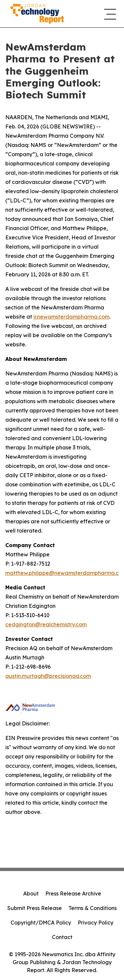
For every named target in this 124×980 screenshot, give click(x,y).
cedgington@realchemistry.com (46, 624)
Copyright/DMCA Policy (41, 923)
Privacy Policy (96, 923)
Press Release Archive (73, 893)
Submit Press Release (35, 908)
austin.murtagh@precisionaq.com (48, 676)
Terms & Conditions (93, 908)
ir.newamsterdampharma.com (71, 317)
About (31, 893)
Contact (62, 937)
